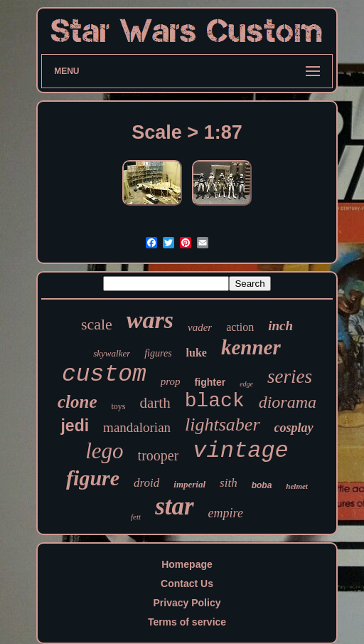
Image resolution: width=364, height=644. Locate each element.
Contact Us (187, 584)
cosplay (294, 428)
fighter (210, 382)
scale (97, 324)
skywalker (112, 353)
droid (146, 483)
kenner (251, 347)
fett (136, 517)
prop (171, 381)
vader (200, 327)
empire (226, 513)
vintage (240, 451)
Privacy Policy (187, 603)
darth (155, 403)
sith (229, 483)
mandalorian (137, 427)
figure (93, 478)
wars (150, 320)
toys (119, 406)
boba (262, 485)
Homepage (187, 564)
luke (197, 353)
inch (280, 326)
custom (104, 375)
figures (158, 353)
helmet (297, 486)
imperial (189, 484)
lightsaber (222, 424)
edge (246, 384)
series (290, 376)
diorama (288, 402)
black (215, 401)
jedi (75, 426)
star (174, 506)
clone (77, 402)
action (240, 327)
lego (104, 451)
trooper (159, 455)
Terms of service (187, 622)
